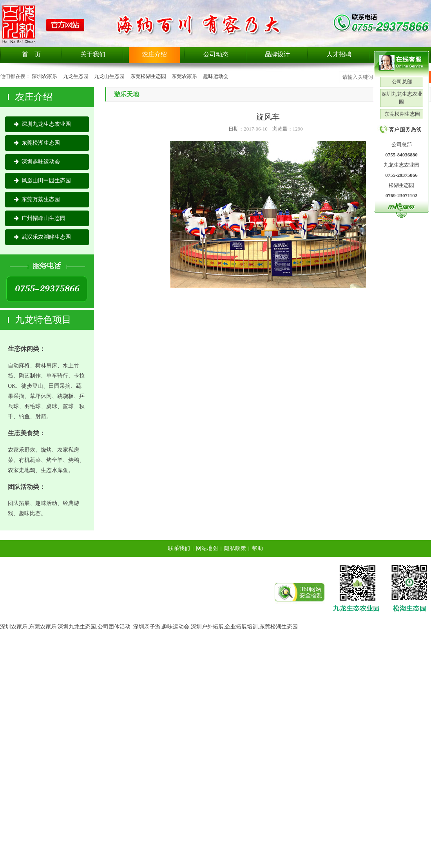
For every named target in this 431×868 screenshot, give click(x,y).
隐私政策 (235, 548)
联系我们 (179, 548)
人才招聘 (339, 54)
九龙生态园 (76, 76)
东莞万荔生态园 (37, 199)
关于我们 (93, 54)
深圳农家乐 (44, 76)
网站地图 (207, 548)
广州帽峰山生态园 (40, 218)
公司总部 (401, 82)
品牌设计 (277, 54)
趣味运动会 (216, 76)
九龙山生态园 (109, 76)
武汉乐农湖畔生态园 (43, 237)
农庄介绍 (154, 54)
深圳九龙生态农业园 (43, 124)
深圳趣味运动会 (37, 162)
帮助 (257, 548)
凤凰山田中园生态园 (43, 181)
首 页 (31, 54)
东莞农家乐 (184, 76)
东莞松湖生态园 (148, 76)
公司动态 (216, 54)
